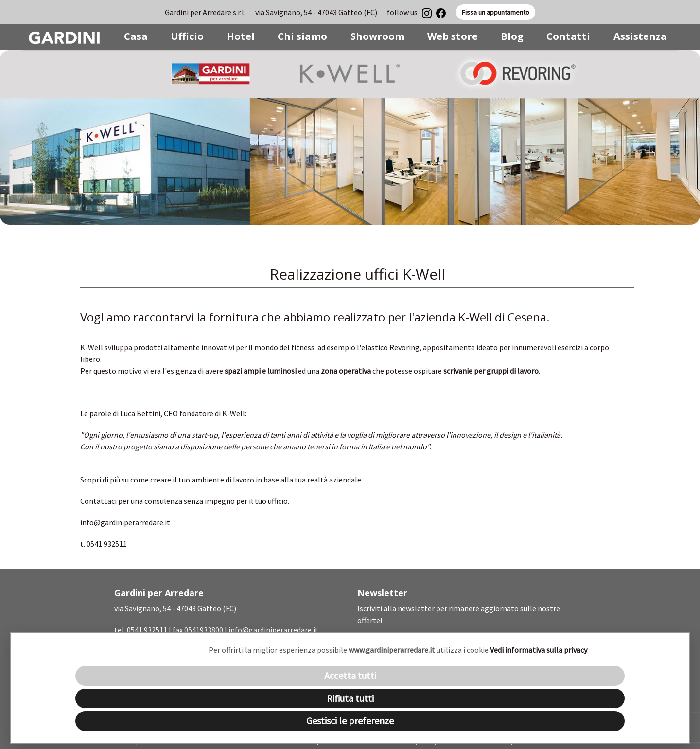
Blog (512, 36)
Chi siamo (302, 36)
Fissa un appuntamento (496, 12)
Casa (136, 36)
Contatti (568, 36)
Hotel (241, 36)
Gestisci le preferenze (350, 721)
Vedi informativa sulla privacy (539, 650)
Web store (453, 36)
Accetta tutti (350, 675)
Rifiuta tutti (350, 698)
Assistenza (640, 36)
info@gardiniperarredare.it (125, 522)
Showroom (377, 36)
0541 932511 (147, 630)
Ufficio (187, 36)
